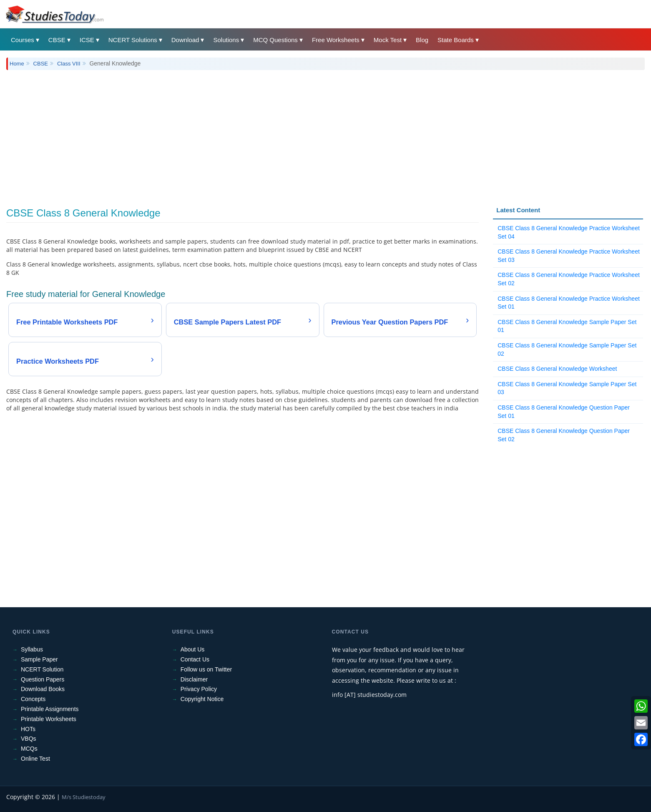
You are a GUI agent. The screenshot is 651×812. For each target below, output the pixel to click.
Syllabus (32, 649)
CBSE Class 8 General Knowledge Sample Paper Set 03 (567, 388)
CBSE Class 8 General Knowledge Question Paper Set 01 (564, 412)
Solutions (226, 40)
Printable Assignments (50, 709)
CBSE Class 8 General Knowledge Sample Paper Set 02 (567, 349)
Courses (23, 40)
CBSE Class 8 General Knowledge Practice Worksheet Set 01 (569, 303)
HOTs (28, 729)
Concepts (33, 699)
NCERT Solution (42, 669)
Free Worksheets (336, 40)
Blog (422, 40)
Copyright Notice (202, 699)
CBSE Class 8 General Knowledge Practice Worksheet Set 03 (569, 256)
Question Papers (43, 679)
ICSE (87, 40)
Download (185, 40)
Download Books (43, 689)
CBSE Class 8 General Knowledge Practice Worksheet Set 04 (569, 232)
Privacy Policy (199, 689)
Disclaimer (194, 679)
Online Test (35, 759)
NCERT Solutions (133, 40)
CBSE (57, 40)
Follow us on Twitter (206, 669)
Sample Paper (39, 659)
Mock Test (388, 40)
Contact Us (195, 659)
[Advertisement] (256, 133)
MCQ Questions (275, 40)
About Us (193, 649)
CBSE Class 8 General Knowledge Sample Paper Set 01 (567, 326)
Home (17, 64)
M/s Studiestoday (84, 797)
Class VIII (69, 64)
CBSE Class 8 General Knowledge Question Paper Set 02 (564, 435)
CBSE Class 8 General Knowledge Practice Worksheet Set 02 (569, 279)
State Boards (456, 40)
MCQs (29, 749)
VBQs (29, 739)
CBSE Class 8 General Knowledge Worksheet (557, 369)
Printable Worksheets (49, 719)
